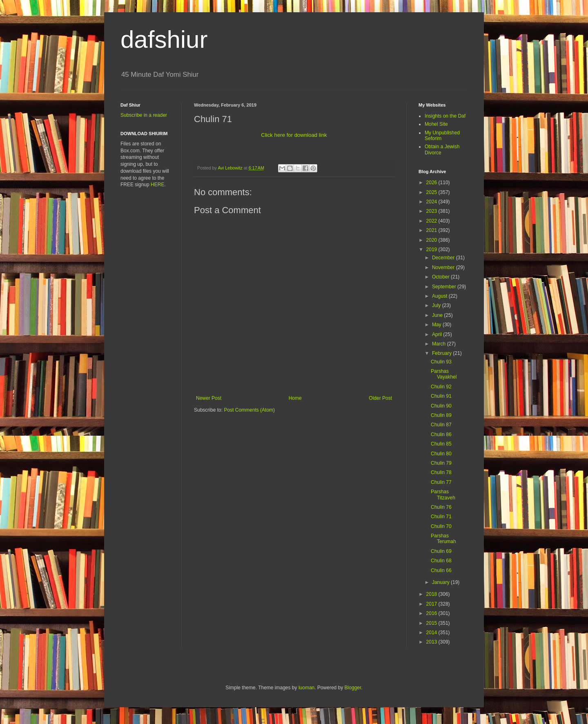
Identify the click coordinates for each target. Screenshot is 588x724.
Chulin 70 (441, 526)
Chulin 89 (441, 415)
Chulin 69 (441, 551)
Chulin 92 (441, 387)
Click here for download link (294, 135)
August (440, 296)
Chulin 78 (441, 472)
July (437, 305)
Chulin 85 (441, 444)
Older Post (380, 398)
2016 (432, 613)
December (444, 258)
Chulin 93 (441, 362)
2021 (432, 230)
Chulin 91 (441, 396)
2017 (432, 604)
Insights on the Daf (445, 116)
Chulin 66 (441, 570)
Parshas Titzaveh (443, 495)
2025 (432, 192)
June (438, 315)
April (438, 334)
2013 (432, 642)
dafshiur (164, 39)
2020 (432, 240)
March (440, 344)
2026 (432, 183)
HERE (157, 185)
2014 (432, 633)
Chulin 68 (441, 561)
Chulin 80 (441, 454)
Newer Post (209, 398)
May (437, 325)
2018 (432, 594)
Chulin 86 (441, 434)
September (445, 287)
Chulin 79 (441, 463)
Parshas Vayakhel (444, 374)
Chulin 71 (441, 517)
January (441, 582)
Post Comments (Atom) (249, 410)
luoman (306, 688)
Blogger (353, 688)
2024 (432, 202)
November (444, 267)
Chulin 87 (441, 425)
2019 (432, 250)
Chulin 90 (441, 406)
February (442, 353)
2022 (432, 221)
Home (295, 398)
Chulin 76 (441, 507)
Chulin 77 (441, 482)
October (441, 277)
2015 (432, 623)
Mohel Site (436, 124)
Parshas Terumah (443, 539)
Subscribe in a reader (144, 115)
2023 (432, 211)
